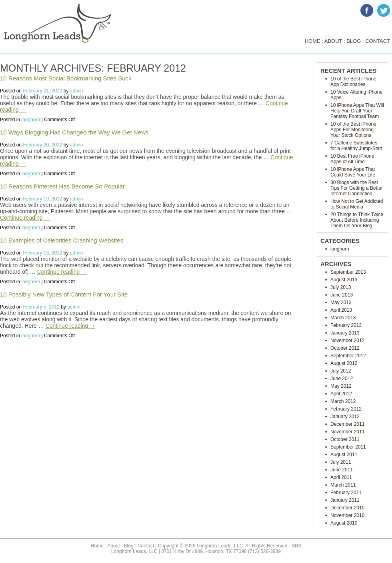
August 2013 (344, 280)
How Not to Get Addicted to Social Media (357, 204)
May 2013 (341, 303)
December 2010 (347, 508)
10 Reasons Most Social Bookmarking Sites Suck (66, 78)
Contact (146, 546)
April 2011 (341, 477)
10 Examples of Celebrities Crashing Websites (62, 240)
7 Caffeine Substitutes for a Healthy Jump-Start (356, 146)
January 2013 (345, 333)
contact (378, 41)
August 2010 (344, 523)
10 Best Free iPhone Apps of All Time (352, 159)
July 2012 (341, 371)
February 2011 (346, 493)
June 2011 (342, 470)
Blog (129, 546)
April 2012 (341, 394)
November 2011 (347, 432)
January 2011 (345, 500)
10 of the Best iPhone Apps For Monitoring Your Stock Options (353, 130)
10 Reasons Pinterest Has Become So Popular (62, 186)
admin (77, 91)
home (313, 41)
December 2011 (347, 424)
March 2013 (343, 318)
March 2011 (343, 485)
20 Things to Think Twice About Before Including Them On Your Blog (357, 220)
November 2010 (347, 515)
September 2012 (348, 356)
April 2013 (341, 310)
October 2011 (345, 439)
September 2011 (348, 447)
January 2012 (345, 417)
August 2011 (344, 455)
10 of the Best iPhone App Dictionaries (353, 82)
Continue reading (25, 218)
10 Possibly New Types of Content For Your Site (64, 294)
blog (354, 41)
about (333, 41)
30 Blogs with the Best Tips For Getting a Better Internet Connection (357, 188)
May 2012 (341, 386)
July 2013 (341, 287)
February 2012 (346, 409)
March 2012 (343, 401)
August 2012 (344, 363)
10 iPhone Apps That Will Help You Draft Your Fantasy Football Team (357, 111)
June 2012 (342, 379)
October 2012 (345, 348)
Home (97, 546)
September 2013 (348, 272)
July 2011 (341, 462)
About (113, 546)
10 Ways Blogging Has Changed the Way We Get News (74, 132)
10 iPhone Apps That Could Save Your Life (353, 172)
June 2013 (342, 295)
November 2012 (347, 341)
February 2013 (346, 325)
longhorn (31, 120)
